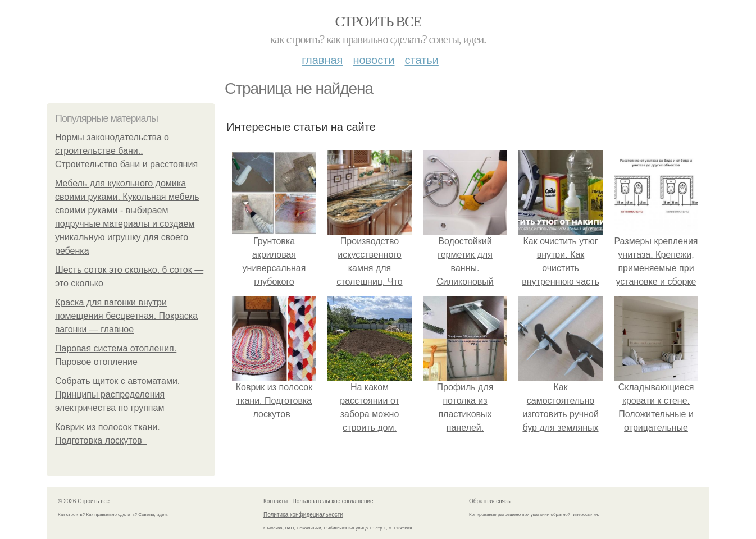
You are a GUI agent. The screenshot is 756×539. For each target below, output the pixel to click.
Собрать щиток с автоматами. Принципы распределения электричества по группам (117, 394)
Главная (322, 60)
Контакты (275, 501)
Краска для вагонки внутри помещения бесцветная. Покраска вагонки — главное (126, 316)
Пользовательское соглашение (333, 501)
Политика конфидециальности (303, 515)
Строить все (378, 22)
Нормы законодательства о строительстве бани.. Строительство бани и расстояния (126, 151)
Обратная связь (490, 501)
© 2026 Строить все (84, 501)
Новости (374, 60)
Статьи (421, 60)
